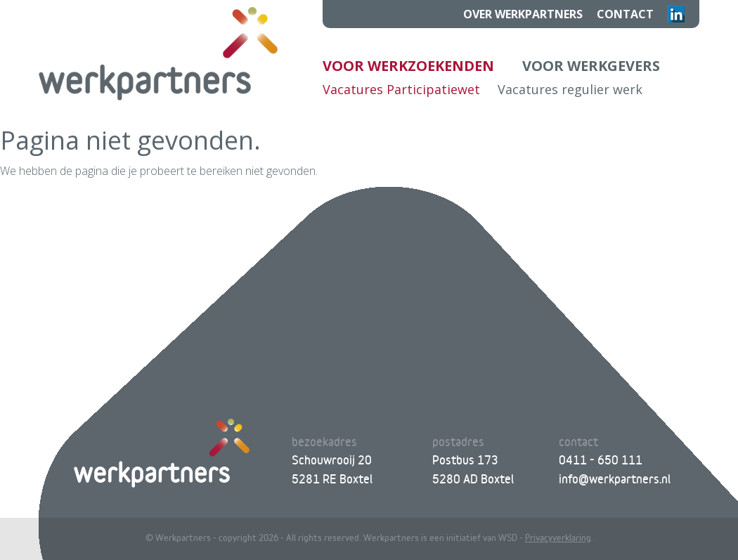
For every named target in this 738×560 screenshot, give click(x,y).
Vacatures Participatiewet (401, 89)
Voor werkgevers (591, 66)
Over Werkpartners (523, 14)
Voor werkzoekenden (408, 66)
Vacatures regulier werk (570, 89)
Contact (625, 14)
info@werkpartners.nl (615, 479)
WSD (508, 538)
